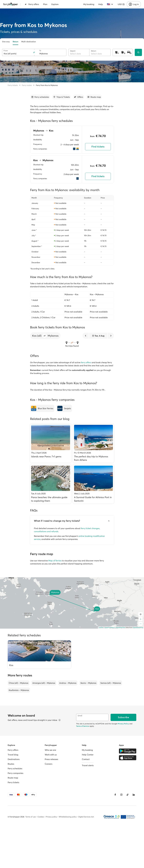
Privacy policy (51, 817)
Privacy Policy (123, 724)
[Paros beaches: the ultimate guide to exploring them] (51, 484)
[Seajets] (64, 408)
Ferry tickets (13, 85)
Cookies (41, 817)
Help (101, 4)
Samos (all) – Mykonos (111, 683)
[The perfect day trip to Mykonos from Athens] (94, 443)
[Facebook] (115, 795)
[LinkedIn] (134, 795)
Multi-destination (29, 42)
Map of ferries (55, 561)
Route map (13, 778)
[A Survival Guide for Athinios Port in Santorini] (94, 484)
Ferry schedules (15, 768)
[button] (45, 336)
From (6, 51)
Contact (86, 759)
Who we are (50, 750)
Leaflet (101, 627)
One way (6, 42)
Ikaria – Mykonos (88, 683)
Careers (49, 764)
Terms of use (31, 817)
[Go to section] (40, 97)
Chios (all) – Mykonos (19, 683)
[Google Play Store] (128, 751)
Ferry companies (15, 773)
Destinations (14, 759)
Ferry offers (32, 4)
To (40, 51)
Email (80, 716)
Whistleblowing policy (68, 817)
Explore (55, 4)
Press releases (51, 759)
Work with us (51, 755)
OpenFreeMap (109, 627)
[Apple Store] (128, 758)
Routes (11, 764)
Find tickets (98, 147)
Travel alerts (88, 765)
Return (15, 42)
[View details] (60, 720)
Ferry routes (27, 85)
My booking (89, 4)
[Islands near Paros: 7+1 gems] (51, 443)
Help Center (88, 755)
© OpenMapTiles (120, 627)
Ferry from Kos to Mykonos (47, 85)
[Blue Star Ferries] (42, 408)
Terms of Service (83, 726)
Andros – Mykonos (68, 683)
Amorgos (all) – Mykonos (44, 683)
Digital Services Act (86, 817)
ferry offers (86, 362)
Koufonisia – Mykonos (19, 690)
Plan (45, 4)
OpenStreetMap (138, 627)
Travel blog (13, 755)
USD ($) (121, 4)
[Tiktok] (128, 795)
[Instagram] (121, 795)
